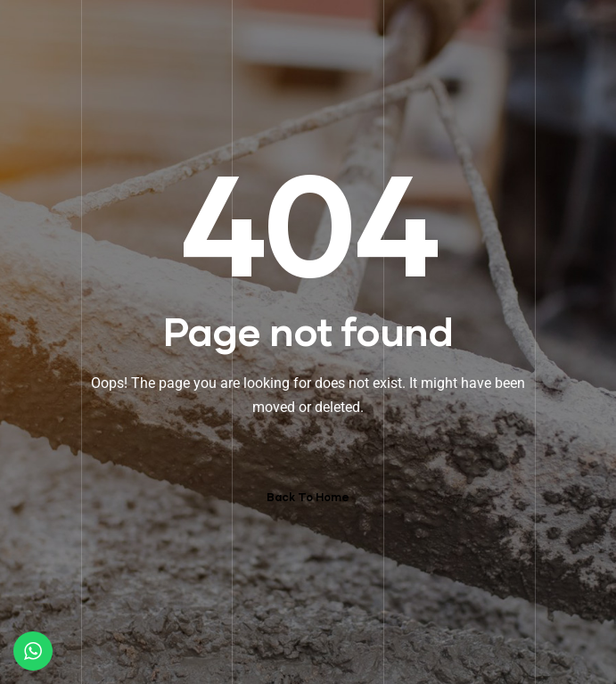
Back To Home (308, 497)
